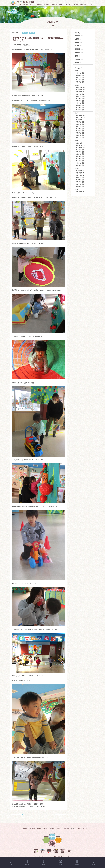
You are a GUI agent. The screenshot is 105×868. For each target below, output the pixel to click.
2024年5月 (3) (80, 73)
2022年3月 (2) (80, 135)
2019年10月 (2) (80, 192)
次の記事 (60, 815)
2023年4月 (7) (80, 105)
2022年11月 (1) (80, 118)
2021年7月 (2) (80, 154)
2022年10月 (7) (80, 120)
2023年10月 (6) (80, 92)
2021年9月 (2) (80, 150)
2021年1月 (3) (80, 165)
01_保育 (25, 32)
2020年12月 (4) (80, 171)
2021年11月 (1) (80, 145)
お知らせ (74, 830)
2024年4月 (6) (80, 75)
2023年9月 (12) (80, 94)
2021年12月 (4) (80, 143)
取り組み (52, 830)
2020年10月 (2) (80, 175)
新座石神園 (32, 32)
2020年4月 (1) (80, 186)
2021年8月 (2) (80, 152)
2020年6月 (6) (80, 184)
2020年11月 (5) (80, 173)
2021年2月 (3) (80, 163)
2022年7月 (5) (80, 126)
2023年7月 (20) (80, 99)
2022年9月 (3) (80, 122)
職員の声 (46, 830)
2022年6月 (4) (80, 129)
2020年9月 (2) (80, 177)
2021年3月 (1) (80, 161)
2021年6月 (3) (80, 156)
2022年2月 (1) (80, 137)
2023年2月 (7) (80, 108)
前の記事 (17, 815)
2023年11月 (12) (80, 90)
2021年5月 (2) (80, 159)
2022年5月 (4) (80, 131)
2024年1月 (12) (80, 82)
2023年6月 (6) (80, 101)
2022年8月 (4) (80, 124)
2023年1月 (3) (80, 110)
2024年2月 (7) (80, 80)
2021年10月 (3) (80, 148)
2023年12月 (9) (80, 88)
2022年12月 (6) (80, 115)
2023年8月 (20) (80, 96)
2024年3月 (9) (80, 78)
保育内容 (25, 830)
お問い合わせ (66, 830)
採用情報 (59, 830)
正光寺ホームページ (83, 830)
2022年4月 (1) (80, 133)
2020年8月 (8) (80, 180)
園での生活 (32, 830)
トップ (19, 830)
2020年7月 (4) (80, 182)
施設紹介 (39, 830)
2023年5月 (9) (80, 103)
